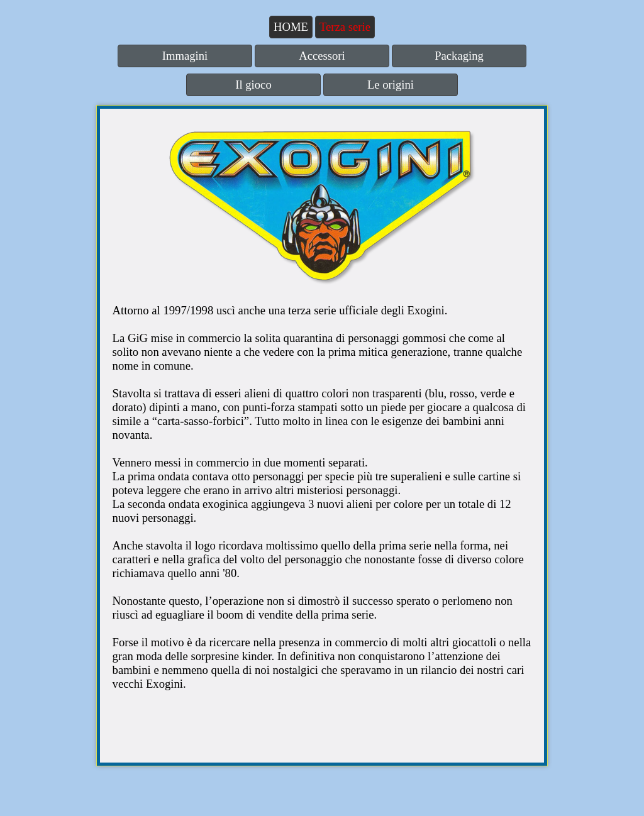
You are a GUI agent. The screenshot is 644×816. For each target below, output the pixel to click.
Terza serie (345, 27)
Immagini (185, 56)
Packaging (459, 56)
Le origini (391, 85)
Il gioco (253, 85)
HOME (291, 27)
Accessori (322, 56)
